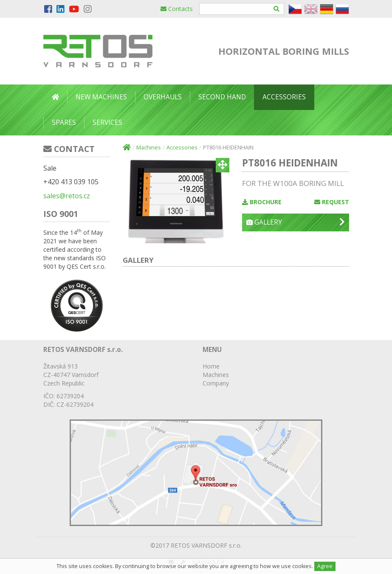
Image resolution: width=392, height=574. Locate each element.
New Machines (101, 97)
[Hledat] (277, 9)
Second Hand (222, 97)
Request (332, 202)
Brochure (262, 202)
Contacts (177, 9)
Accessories (284, 97)
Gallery (295, 222)
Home (211, 366)
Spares (64, 122)
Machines (149, 148)
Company (216, 383)
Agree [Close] (325, 566)
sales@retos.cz (67, 196)
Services (107, 122)
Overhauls (163, 97)
